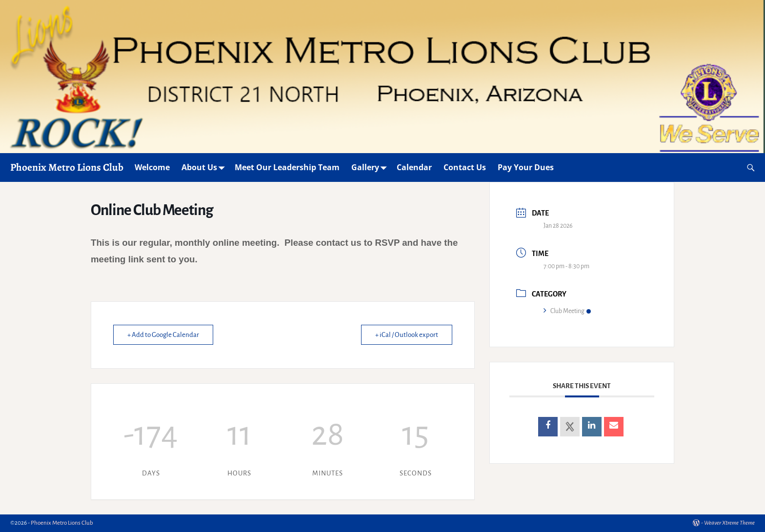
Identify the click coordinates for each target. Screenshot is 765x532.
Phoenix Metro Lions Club (67, 167)
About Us (205, 167)
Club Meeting (567, 311)
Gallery (371, 167)
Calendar (414, 167)
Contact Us (465, 167)
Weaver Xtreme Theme (729, 523)
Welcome (152, 167)
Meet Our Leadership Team (287, 167)
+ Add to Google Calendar (163, 335)
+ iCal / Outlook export (407, 335)
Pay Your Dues (526, 167)
